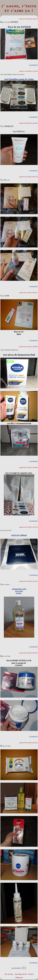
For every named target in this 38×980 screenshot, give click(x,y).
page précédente (16, 968)
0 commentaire (33, 65)
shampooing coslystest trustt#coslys (19, 591)
